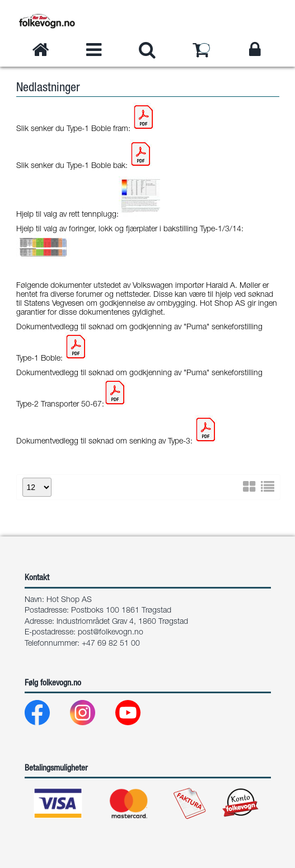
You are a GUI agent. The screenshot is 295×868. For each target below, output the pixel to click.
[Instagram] (92, 715)
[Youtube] (137, 715)
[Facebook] (46, 715)
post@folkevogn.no (111, 633)
